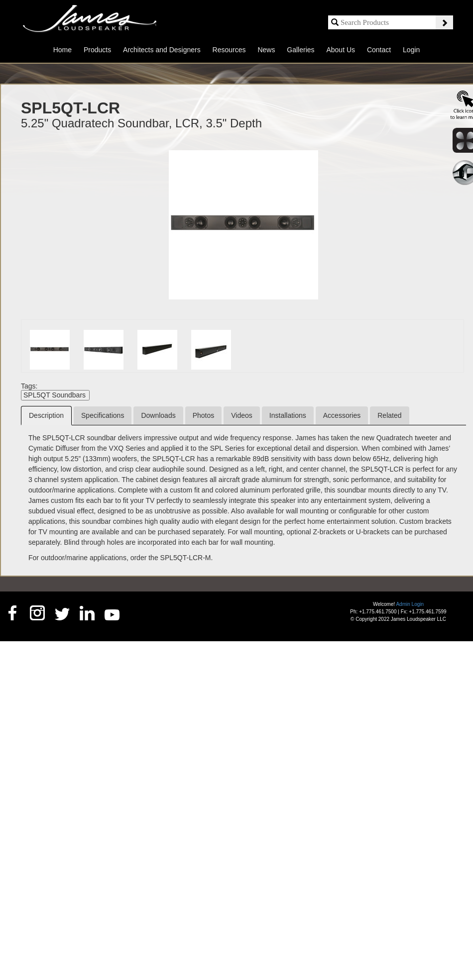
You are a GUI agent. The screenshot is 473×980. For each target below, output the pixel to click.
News (266, 50)
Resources (229, 50)
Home (62, 50)
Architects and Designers (162, 50)
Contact (379, 50)
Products (97, 50)
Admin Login (410, 604)
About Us (341, 50)
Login (411, 50)
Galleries (300, 50)
